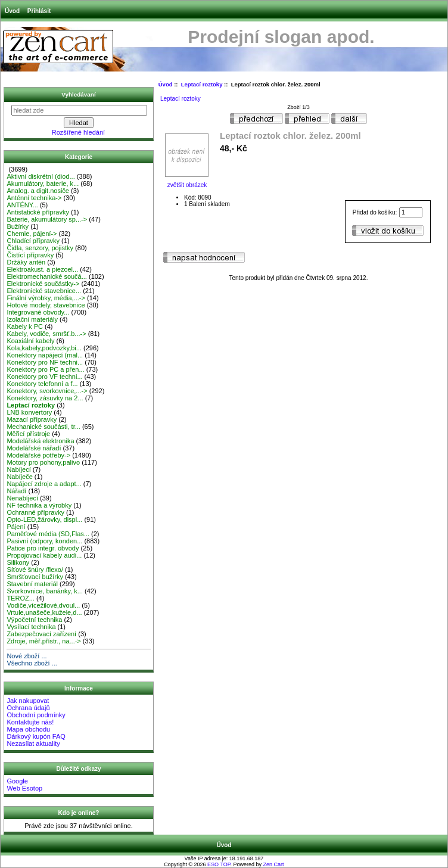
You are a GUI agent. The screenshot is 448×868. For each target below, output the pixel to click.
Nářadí (16, 491)
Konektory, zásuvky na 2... (45, 398)
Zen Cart (274, 864)
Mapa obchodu (28, 729)
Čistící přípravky (30, 255)
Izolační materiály (32, 319)
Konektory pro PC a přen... (45, 369)
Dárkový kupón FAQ (36, 736)
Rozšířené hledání (78, 132)
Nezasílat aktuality (33, 743)
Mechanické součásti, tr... (43, 427)
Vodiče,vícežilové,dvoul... (43, 605)
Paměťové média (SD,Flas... (48, 534)
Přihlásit (39, 11)
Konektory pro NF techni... (45, 362)
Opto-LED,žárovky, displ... (44, 519)
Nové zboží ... (27, 656)
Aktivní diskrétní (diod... (41, 176)
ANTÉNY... (22, 205)
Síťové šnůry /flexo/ (35, 570)
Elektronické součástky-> (43, 284)
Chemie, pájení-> (32, 234)
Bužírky (18, 226)
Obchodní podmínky (36, 715)
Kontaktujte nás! (30, 722)
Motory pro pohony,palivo (43, 462)
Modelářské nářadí (34, 448)
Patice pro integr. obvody (43, 548)
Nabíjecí (18, 469)
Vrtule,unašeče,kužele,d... (44, 612)
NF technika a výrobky (39, 505)
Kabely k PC (25, 326)
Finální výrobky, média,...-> (46, 298)
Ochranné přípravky (35, 512)
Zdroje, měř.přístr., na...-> (43, 641)
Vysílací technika (31, 627)
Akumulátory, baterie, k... (43, 183)
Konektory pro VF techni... (44, 377)
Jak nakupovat (28, 701)
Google (17, 781)
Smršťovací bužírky (35, 577)
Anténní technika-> (34, 198)
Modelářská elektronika (40, 441)
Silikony (18, 562)
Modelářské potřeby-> (38, 455)
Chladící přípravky (33, 241)
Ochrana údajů (28, 708)
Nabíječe (19, 477)
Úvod (12, 11)
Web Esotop (24, 788)
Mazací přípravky (32, 419)
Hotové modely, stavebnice (46, 305)
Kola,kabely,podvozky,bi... (44, 348)
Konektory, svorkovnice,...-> (47, 391)
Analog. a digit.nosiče (38, 191)
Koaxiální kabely (30, 341)
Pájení (16, 527)
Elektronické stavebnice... (44, 291)
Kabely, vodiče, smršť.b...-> (46, 334)
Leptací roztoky (202, 84)
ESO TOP (219, 864)
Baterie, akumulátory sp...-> (47, 219)
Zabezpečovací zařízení (41, 634)
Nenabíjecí (22, 498)
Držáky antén (26, 262)
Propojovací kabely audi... (44, 555)
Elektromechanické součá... (47, 276)
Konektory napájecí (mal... (45, 355)
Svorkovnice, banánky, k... (45, 591)
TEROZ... (20, 598)
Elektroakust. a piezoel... (42, 269)
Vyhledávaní (78, 94)
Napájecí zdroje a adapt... (44, 484)
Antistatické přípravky (38, 212)
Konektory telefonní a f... (42, 384)
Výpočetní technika (34, 620)
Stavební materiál (32, 584)
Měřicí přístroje (28, 434)
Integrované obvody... (38, 312)
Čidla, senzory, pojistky (40, 248)
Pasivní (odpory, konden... (44, 541)
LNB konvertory (29, 412)
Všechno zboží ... (32, 663)
